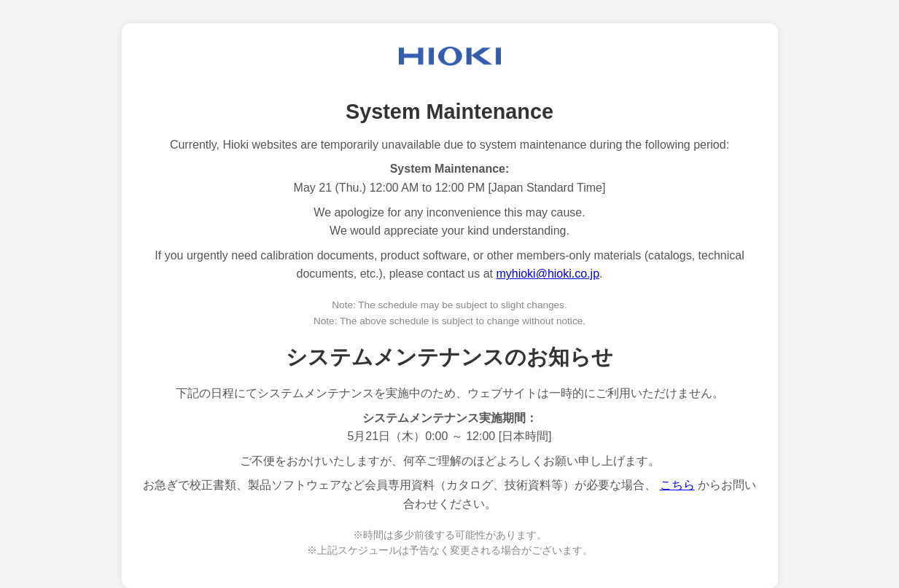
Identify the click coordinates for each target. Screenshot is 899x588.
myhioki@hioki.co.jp (548, 274)
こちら (677, 485)
